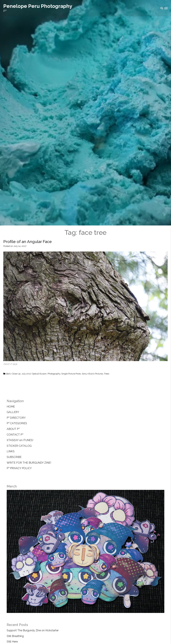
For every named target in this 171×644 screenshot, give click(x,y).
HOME (11, 407)
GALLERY (13, 412)
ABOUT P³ (13, 429)
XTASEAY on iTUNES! (20, 440)
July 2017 (26, 374)
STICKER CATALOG (19, 446)
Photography (54, 374)
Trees (107, 374)
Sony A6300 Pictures (92, 374)
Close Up (16, 374)
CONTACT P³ (15, 435)
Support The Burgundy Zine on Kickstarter (33, 630)
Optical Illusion (39, 374)
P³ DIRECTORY (16, 418)
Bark (8, 374)
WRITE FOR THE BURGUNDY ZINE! (29, 463)
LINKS (11, 451)
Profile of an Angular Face (28, 242)
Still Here (12, 642)
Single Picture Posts (71, 374)
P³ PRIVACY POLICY (19, 468)
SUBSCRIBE (14, 457)
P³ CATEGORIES (17, 423)
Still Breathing (15, 636)
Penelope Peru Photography (38, 6)
